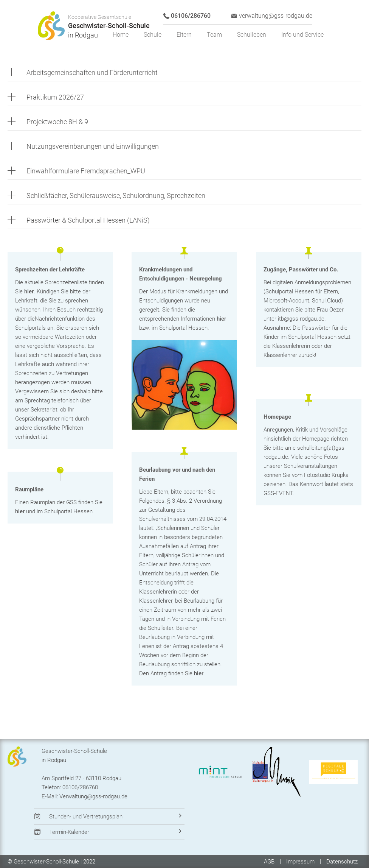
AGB (270, 862)
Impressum (300, 862)
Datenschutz (342, 862)
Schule (153, 35)
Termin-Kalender (69, 832)
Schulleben (252, 35)
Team (214, 35)
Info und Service (302, 35)
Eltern (184, 35)
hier (29, 291)
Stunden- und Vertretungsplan (86, 817)
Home (121, 35)
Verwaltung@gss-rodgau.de (93, 796)
